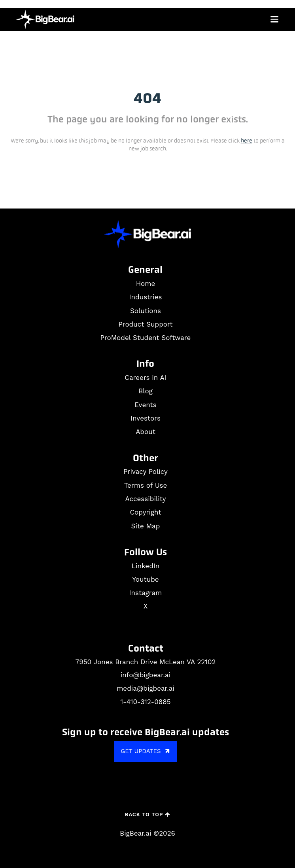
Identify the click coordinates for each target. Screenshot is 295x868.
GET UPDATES (146, 751)
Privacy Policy (146, 472)
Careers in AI (145, 378)
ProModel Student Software (146, 338)
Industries (146, 297)
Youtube (145, 579)
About (146, 432)
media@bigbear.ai (146, 688)
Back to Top (147, 814)
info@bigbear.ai (146, 675)
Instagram (146, 593)
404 (147, 98)
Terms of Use (146, 485)
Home (146, 284)
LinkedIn (146, 566)
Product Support (145, 324)
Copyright (145, 512)
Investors (146, 418)
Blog (146, 391)
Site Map (146, 526)
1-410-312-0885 (145, 702)
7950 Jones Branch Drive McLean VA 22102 (146, 662)
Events (145, 405)
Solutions (146, 311)
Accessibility (145, 499)
